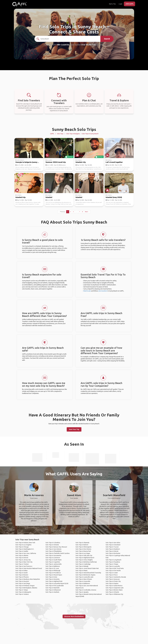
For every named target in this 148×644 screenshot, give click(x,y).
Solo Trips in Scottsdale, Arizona (86, 590)
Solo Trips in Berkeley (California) (86, 562)
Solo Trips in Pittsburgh (53, 571)
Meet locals (87, 291)
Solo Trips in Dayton (112, 583)
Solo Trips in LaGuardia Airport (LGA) (57, 583)
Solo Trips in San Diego (23, 583)
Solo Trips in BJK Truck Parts (115, 568)
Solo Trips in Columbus (53, 543)
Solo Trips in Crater (112, 573)
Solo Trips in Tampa (22, 590)
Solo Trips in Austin (22, 573)
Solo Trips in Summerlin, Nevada (116, 577)
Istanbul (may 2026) (114, 197)
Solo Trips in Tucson (112, 547)
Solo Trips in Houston (22, 581)
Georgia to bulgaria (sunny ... (27, 162)
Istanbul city (81, 162)
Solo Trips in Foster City (113, 581)
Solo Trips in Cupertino (53, 562)
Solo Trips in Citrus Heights (84, 560)
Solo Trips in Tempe (112, 564)
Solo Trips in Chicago (22, 547)
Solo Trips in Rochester (113, 553)
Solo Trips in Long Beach (113, 560)
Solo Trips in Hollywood (53, 590)
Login (121, 4)
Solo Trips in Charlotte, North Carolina (58, 553)
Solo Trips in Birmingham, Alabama (26, 588)
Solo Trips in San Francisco (24, 566)
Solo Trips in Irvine (51, 577)
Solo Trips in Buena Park (83, 551)
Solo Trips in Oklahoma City (114, 594)
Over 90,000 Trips (89, 45)
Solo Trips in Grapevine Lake (115, 588)
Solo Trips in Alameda (82, 543)
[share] (41, 145)
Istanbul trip (20, 197)
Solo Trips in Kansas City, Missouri (56, 547)
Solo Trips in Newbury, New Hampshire (28, 579)
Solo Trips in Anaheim (52, 592)
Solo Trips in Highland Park (54, 581)
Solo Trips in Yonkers (22, 594)
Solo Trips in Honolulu (53, 579)
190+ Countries (63, 45)
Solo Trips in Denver (22, 558)
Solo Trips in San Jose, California (26, 553)
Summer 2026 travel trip (56, 162)
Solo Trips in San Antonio (53, 549)
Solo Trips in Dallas (21, 571)
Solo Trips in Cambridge (83, 564)
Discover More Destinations (74, 616)
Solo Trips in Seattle (22, 551)
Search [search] (107, 39)
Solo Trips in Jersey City (23, 560)
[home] (20, 4)
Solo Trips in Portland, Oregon (25, 586)
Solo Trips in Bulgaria (73, 134)
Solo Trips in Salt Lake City (84, 555)
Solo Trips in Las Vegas (83, 553)
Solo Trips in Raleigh (82, 566)
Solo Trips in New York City (24, 562)
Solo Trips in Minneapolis (84, 547)
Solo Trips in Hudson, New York (25, 543)
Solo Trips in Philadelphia (53, 551)
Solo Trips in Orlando (52, 545)
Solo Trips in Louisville (113, 566)
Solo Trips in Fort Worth (113, 571)
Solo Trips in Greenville (83, 581)
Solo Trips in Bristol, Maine (114, 590)
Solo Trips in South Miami (53, 560)
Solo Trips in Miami (81, 571)
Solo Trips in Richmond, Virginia (85, 575)
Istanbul (49, 197)
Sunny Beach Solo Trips (74, 129)
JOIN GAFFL (129, 4)
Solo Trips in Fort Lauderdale (55, 586)
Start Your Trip (74, 429)
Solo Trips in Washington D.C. (25, 549)
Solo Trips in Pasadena (113, 562)
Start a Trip (112, 4)
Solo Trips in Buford (82, 545)
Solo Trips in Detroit (112, 551)
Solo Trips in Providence (53, 573)
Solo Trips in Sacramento (53, 555)
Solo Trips (60, 134)
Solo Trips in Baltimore (53, 566)
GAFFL (52, 134)
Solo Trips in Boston (22, 575)
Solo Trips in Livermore (53, 558)
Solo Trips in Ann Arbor (113, 543)
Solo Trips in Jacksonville (54, 564)
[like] (41, 141)
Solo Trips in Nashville (53, 588)
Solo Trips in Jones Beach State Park (87, 568)
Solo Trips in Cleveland (113, 545)
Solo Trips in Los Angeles (23, 545)
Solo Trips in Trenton (22, 564)
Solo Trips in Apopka (82, 592)
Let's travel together (114, 162)
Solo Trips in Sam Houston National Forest (29, 568)
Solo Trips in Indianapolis (23, 592)
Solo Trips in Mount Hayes (54, 575)
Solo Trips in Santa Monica (114, 586)
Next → (87, 212)
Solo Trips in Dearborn (113, 549)
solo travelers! (103, 291)
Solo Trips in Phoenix (22, 577)
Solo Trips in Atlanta (22, 555)
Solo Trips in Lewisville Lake (84, 577)
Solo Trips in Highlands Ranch (85, 558)
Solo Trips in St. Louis (52, 568)
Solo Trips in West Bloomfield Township (88, 573)
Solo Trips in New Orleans (84, 579)
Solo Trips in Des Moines (83, 549)
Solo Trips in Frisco (112, 575)
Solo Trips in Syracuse (113, 579)
